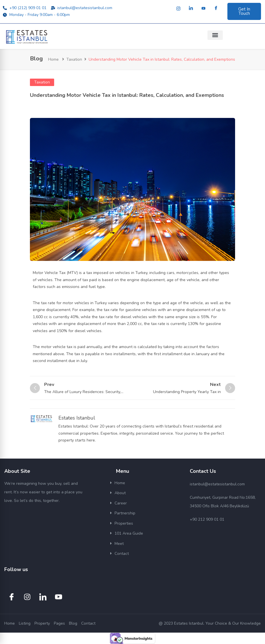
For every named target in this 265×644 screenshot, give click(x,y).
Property (42, 623)
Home (53, 59)
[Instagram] (178, 9)
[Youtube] (203, 9)
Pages (59, 623)
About (120, 493)
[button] (215, 35)
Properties (124, 523)
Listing (25, 623)
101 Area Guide (129, 533)
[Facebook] (216, 9)
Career (121, 503)
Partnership (125, 513)
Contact (122, 554)
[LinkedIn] (191, 9)
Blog (73, 623)
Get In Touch (244, 11)
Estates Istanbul (77, 418)
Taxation (74, 59)
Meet (119, 544)
